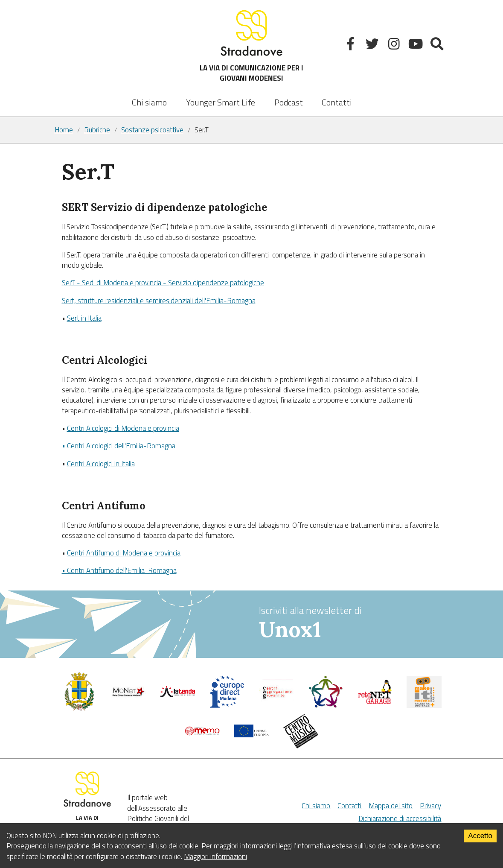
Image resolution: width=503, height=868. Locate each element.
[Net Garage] (375, 702)
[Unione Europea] (252, 735)
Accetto (480, 836)
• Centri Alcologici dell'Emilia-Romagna (119, 446)
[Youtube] (416, 45)
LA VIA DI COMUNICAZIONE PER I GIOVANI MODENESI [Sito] (251, 45)
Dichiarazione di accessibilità (400, 818)
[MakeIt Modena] (424, 705)
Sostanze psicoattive (152, 130)
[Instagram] (395, 45)
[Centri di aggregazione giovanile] (276, 702)
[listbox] (221, 96)
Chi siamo (149, 102)
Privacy (430, 806)
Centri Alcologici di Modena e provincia (123, 428)
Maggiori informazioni (215, 856)
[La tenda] (178, 695)
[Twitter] (373, 45)
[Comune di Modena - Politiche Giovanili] (79, 709)
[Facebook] (352, 45)
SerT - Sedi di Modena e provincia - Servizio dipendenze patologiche (163, 283)
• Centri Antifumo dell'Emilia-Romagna (119, 570)
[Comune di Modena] (128, 696)
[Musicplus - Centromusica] (301, 746)
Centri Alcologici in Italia (101, 464)
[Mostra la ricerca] (438, 45)
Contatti (337, 102)
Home (64, 130)
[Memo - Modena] (202, 733)
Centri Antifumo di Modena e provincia (124, 553)
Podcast (289, 102)
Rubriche (97, 130)
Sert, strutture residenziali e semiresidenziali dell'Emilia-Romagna (159, 301)
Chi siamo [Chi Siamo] (316, 806)
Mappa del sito (391, 806)
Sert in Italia (84, 318)
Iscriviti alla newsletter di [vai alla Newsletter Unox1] (354, 623)
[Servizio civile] (326, 706)
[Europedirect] (227, 706)
